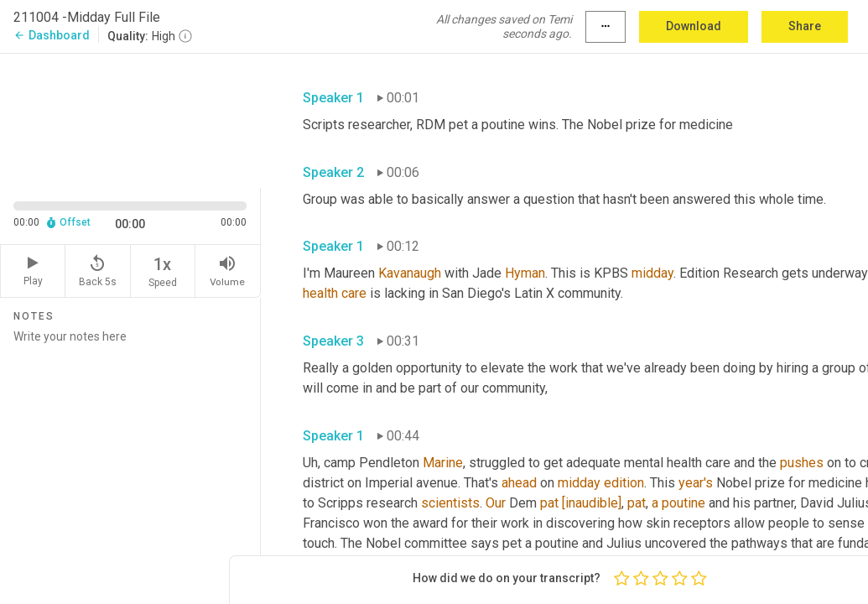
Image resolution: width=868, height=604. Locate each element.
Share (805, 26)
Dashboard (52, 35)
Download (694, 26)
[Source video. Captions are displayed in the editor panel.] (130, 119)
